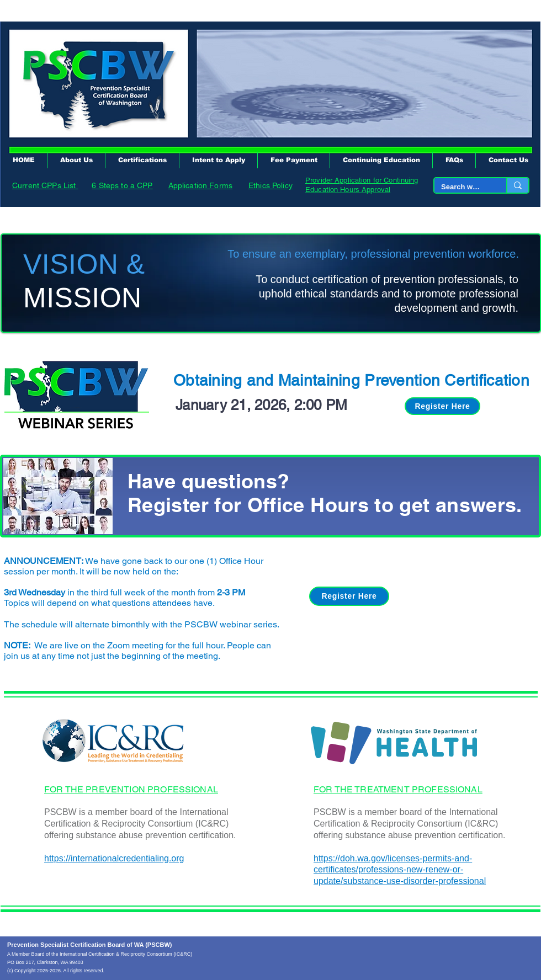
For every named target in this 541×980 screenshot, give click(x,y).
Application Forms (200, 185)
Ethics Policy (270, 185)
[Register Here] (442, 406)
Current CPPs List (45, 185)
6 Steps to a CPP (122, 185)
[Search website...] (462, 187)
